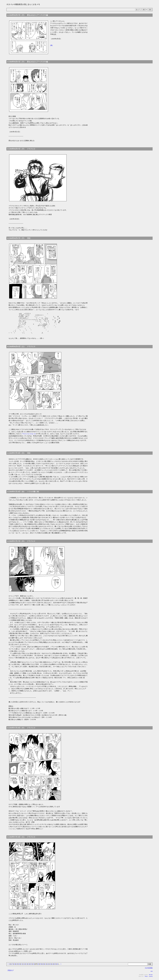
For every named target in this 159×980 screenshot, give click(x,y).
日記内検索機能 (149, 968)
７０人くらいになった (29, 434)
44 (53, 964)
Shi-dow (151, 975)
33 (26, 964)
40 (43, 964)
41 (45, 964)
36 (34, 964)
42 (48, 964)
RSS (152, 971)
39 (41, 964)
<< (8, 964)
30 (19, 964)
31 (22, 964)
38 (38, 964)
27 (12, 964)
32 (24, 964)
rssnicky (151, 976)
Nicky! (146, 976)
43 (50, 964)
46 (57, 964)
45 (55, 964)
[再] (51, 45)
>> (61, 964)
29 (17, 964)
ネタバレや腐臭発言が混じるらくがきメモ (23, 4)
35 (31, 964)
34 (29, 964)
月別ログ (11, 970)
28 (15, 964)
